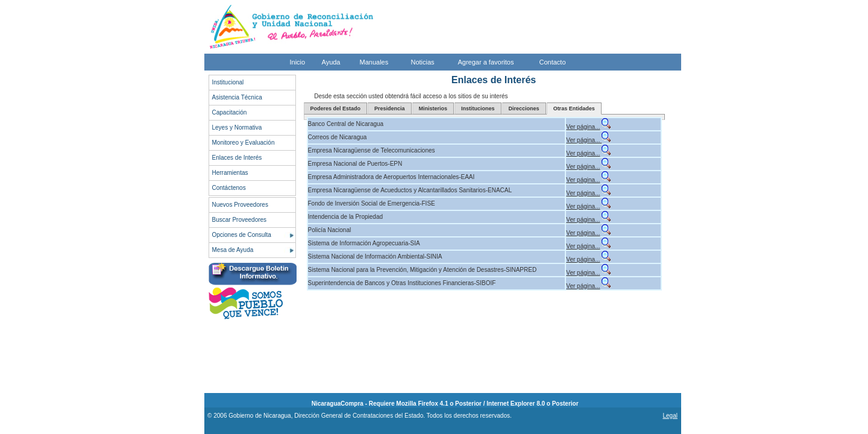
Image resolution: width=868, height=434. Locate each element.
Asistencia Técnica (237, 97)
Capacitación (230, 112)
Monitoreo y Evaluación (244, 143)
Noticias (423, 62)
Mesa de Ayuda (233, 250)
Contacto (553, 62)
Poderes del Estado (336, 108)
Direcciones (524, 108)
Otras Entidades (574, 108)
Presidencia (390, 108)
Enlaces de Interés (237, 158)
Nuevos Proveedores (240, 205)
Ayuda (331, 62)
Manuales (374, 62)
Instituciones (478, 108)
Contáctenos (229, 188)
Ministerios (433, 108)
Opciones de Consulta (242, 235)
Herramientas (230, 173)
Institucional (228, 82)
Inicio (298, 62)
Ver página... (583, 127)
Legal (670, 416)
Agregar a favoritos (486, 62)
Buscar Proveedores (240, 220)
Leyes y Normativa (237, 127)
